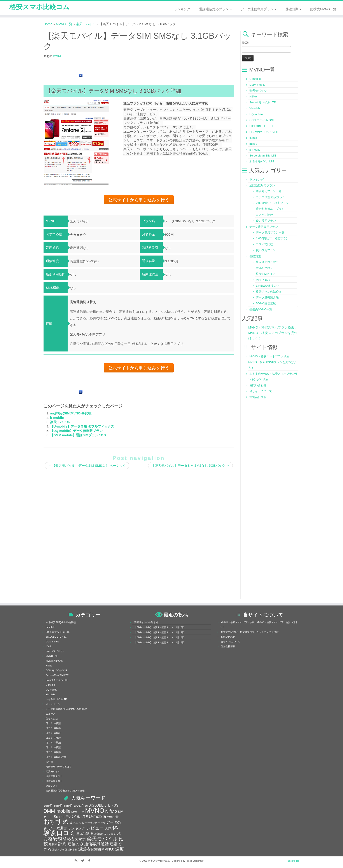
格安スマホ (76, 840)
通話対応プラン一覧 (269, 192)
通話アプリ (58, 850)
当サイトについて (261, 392)
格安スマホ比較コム (39, 8)
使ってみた (52, 719)
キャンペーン (53, 705)
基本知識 (83, 835)
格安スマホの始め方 (269, 292)
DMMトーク (78, 812)
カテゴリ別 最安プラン (271, 198)
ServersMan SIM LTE (263, 156)
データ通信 (57, 829)
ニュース (51, 714)
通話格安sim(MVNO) (96, 850)
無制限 (53, 845)
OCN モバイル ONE (262, 121)
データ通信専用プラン (259, 9)
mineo (253, 144)
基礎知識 (293, 9)
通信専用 (92, 845)
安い (107, 835)
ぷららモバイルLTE (262, 162)
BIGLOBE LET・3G (262, 127)
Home (48, 25)
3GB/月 (58, 806)
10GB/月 (79, 806)
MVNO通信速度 (266, 304)
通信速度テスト (54, 777)
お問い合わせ (258, 386)
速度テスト (52, 786)
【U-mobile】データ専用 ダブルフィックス (82, 427)
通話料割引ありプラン (270, 210)
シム (82, 823)
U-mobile (255, 79)
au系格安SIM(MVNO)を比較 (71, 414)
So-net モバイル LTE (262, 103)
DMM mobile (257, 85)
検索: (245, 43)
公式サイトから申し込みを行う (139, 200)
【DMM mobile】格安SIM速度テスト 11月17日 (159, 643)
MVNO (57, 57)
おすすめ (56, 822)
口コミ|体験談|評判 (56, 758)
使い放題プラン (266, 221)
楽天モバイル (86, 25)
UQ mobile (256, 115)
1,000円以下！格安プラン (272, 239)
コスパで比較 (264, 215)
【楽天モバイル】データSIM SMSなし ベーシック (87, 466)
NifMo (253, 97)
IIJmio (253, 138)
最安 (114, 835)
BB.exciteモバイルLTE (58, 633)
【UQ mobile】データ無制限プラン (76, 431)
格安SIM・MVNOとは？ (59, 767)
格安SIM (57, 839)
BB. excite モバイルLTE (264, 133)
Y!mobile (255, 109)
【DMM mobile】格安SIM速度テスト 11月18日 (159, 638)
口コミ (66, 834)
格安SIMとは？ (266, 274)
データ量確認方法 (267, 298)
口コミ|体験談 (53, 724)
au (86, 806)
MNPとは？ (263, 280)
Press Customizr (195, 861)
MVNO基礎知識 (54, 661)
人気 (108, 829)
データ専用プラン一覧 (270, 233)
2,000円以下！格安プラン (272, 204)
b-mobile (57, 418)
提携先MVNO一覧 (323, 9)
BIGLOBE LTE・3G (56, 637)
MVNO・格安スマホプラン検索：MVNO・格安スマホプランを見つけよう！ (273, 333)
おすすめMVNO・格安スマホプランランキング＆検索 (250, 633)
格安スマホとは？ (267, 263)
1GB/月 (48, 806)
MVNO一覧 (64, 25)
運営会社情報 (258, 398)
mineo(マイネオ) (55, 652)
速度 (120, 850)
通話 (105, 845)
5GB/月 (68, 806)
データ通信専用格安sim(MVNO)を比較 (66, 710)
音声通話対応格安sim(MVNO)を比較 (65, 791)
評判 (62, 845)
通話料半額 (71, 850)
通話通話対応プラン (215, 9)
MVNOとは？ (264, 269)
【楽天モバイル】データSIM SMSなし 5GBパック (190, 466)
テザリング (91, 823)
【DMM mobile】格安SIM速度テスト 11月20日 (159, 628)
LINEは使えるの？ (268, 286)
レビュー (95, 829)
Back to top (293, 861)
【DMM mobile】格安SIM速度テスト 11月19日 (159, 633)
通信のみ (75, 845)
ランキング (182, 9)
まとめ (74, 823)
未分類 (49, 762)
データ (102, 823)
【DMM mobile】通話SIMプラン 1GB (78, 436)
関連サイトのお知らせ (146, 623)
